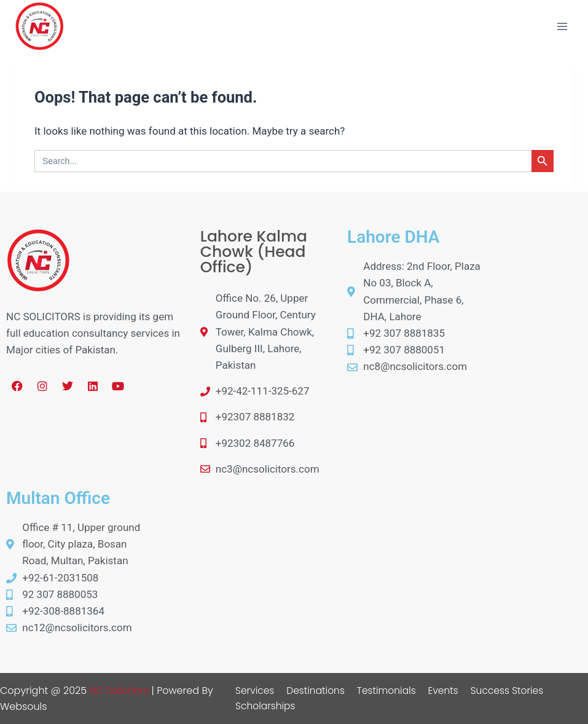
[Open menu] (562, 26)
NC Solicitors (119, 691)
